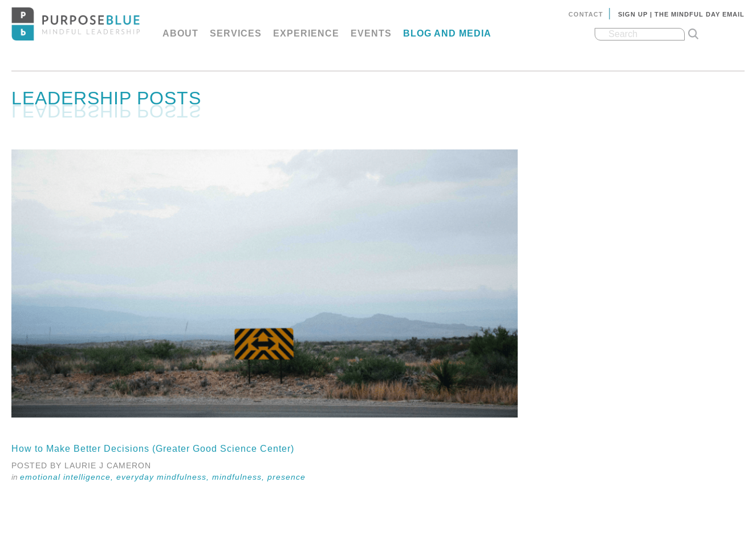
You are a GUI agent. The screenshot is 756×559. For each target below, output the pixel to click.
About (180, 33)
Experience (306, 33)
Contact (586, 14)
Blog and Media (447, 33)
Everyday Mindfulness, (164, 477)
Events (371, 33)
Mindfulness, (240, 477)
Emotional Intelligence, (68, 477)
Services (236, 33)
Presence (286, 477)
